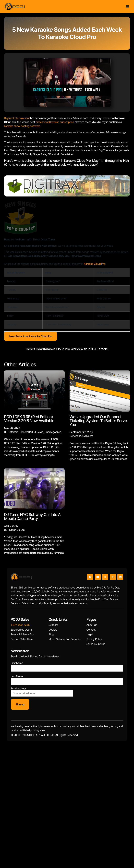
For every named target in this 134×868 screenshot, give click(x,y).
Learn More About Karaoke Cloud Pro (30, 336)
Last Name (17, 676)
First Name (17, 663)
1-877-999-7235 (20, 625)
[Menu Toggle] (127, 6)
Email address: (42, 692)
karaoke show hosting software (22, 126)
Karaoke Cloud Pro (95, 264)
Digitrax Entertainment (17, 118)
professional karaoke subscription (55, 122)
